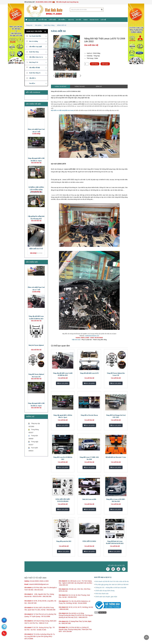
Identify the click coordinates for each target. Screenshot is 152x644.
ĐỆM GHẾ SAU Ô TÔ (36, 249)
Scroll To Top (146, 637)
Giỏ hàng (95, 64)
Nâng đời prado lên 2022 (64, 541)
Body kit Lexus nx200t (89, 499)
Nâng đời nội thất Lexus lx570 (89, 373)
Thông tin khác (80, 86)
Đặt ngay (105, 64)
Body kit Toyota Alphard (36, 345)
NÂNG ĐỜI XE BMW (89, 541)
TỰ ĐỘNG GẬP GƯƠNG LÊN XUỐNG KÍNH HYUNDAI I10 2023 (36, 190)
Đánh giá (99, 86)
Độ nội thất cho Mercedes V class (116, 457)
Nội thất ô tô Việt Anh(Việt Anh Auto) (62, 110)
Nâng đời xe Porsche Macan (89, 415)
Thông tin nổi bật (61, 86)
